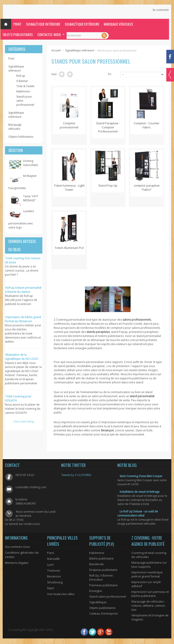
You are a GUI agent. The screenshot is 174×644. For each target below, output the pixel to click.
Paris (51, 553)
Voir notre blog (24, 421)
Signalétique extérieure (82, 24)
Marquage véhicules (118, 24)
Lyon (50, 565)
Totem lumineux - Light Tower (69, 187)
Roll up (21, 76)
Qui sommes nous (17, 547)
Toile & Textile (25, 86)
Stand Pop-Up (108, 185)
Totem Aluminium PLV (69, 248)
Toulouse (54, 570)
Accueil (56, 50)
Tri (110, 74)
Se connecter (161, 10)
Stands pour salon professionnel (25, 101)
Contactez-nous (49, 34)
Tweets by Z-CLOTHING (76, 475)
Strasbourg (55, 582)
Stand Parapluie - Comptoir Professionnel (108, 127)
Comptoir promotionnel (69, 125)
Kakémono (23, 91)
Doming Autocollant (30, 163)
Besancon (54, 576)
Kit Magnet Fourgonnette (22, 182)
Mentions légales (17, 563)
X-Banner (22, 81)
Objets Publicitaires (18, 34)
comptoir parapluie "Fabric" (147, 187)
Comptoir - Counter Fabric (147, 125)
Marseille (53, 559)
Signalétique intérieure (43, 24)
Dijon (51, 588)
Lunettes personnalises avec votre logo (21, 219)
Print (17, 24)
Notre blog (127, 465)
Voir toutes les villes (61, 594)
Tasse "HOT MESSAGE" (31, 198)
